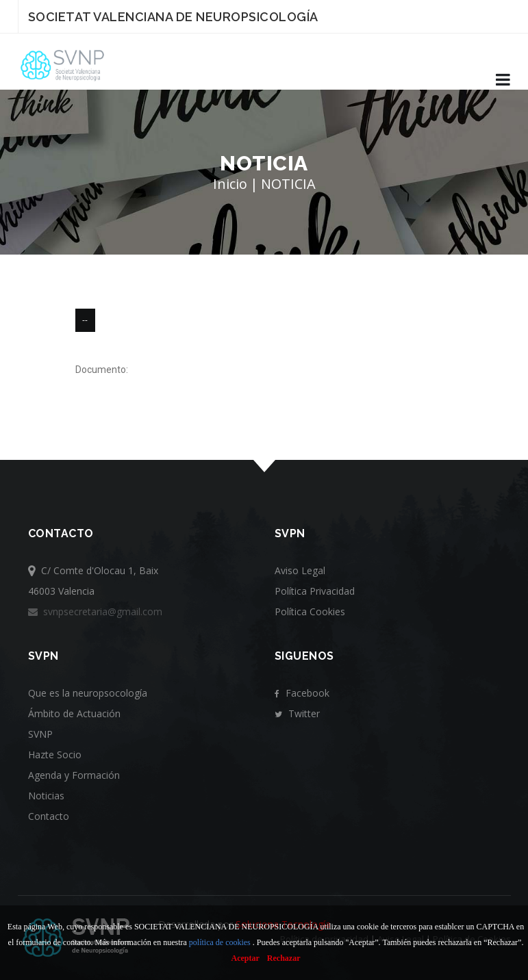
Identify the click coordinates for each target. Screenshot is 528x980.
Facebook (302, 693)
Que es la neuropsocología (88, 693)
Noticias (46, 796)
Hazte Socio (55, 755)
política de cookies (220, 942)
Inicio (230, 184)
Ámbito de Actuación (74, 713)
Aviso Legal (300, 570)
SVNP (40, 734)
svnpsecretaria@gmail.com (95, 611)
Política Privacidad (315, 591)
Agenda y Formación (74, 775)
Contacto (49, 816)
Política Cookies (310, 611)
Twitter (297, 713)
